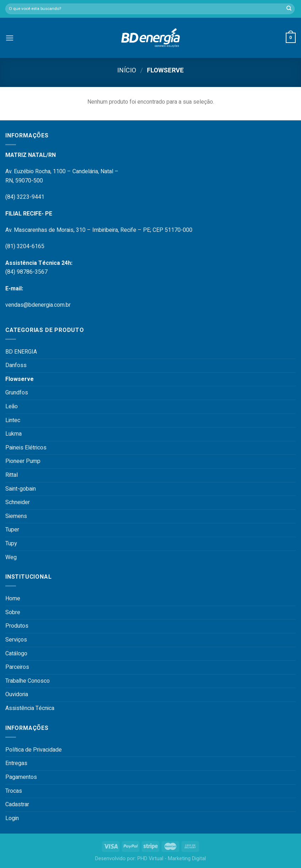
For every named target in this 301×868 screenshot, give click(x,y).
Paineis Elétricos (26, 448)
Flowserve (20, 379)
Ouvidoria (17, 694)
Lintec (13, 420)
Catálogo (16, 654)
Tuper (12, 530)
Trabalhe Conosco (28, 681)
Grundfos (17, 393)
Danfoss (16, 365)
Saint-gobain (21, 489)
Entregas (16, 763)
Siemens (16, 516)
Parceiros (17, 667)
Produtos (17, 626)
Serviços (16, 640)
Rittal (12, 475)
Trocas (14, 791)
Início (127, 70)
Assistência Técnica (30, 708)
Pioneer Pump (23, 461)
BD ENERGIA (21, 352)
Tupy (11, 544)
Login (12, 818)
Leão (12, 406)
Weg (11, 557)
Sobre (13, 612)
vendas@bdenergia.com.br (38, 305)
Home (13, 599)
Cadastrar (17, 804)
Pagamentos (21, 777)
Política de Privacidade (34, 750)
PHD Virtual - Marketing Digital (172, 859)
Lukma (13, 434)
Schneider (18, 502)
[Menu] (10, 38)
